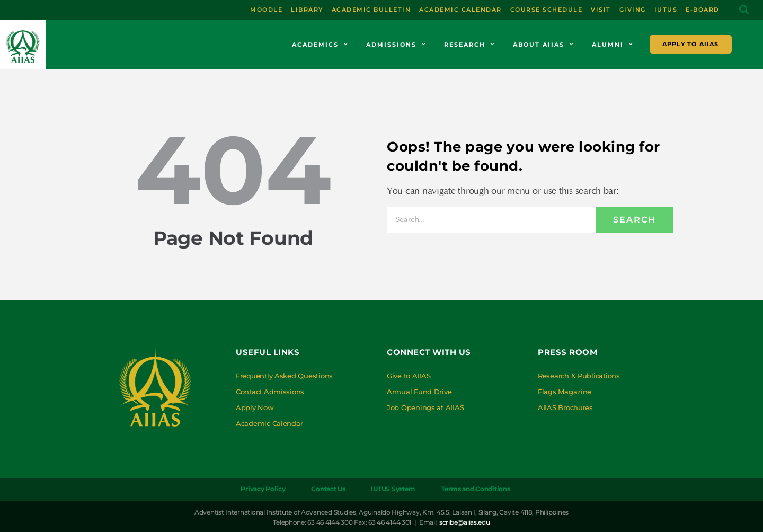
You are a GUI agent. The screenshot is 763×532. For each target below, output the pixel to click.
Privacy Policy (263, 489)
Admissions (396, 45)
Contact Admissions (270, 392)
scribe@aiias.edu (465, 522)
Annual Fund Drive (419, 392)
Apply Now (255, 407)
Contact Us (328, 489)
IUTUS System (393, 489)
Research (470, 45)
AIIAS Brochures (565, 407)
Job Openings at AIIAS (425, 407)
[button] (744, 10)
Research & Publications (579, 376)
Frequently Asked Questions (284, 376)
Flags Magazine (565, 392)
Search (635, 220)
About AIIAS (544, 45)
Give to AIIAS (409, 376)
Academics (320, 45)
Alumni (613, 45)
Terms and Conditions (476, 489)
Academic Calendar (269, 423)
